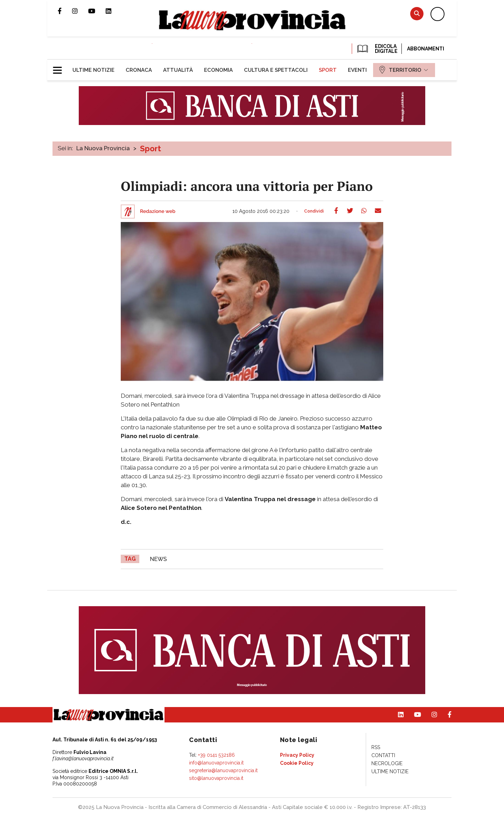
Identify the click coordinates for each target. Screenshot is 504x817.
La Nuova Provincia (103, 148)
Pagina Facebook (65, 11)
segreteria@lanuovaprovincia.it (223, 770)
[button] (60, 67)
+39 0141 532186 (216, 755)
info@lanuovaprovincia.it (216, 763)
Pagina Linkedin (114, 11)
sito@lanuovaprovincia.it (216, 778)
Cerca (417, 13)
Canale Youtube (97, 11)
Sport (150, 148)
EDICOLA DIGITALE (377, 49)
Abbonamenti (426, 49)
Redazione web (158, 212)
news (158, 559)
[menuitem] (93, 70)
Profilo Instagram (80, 11)
